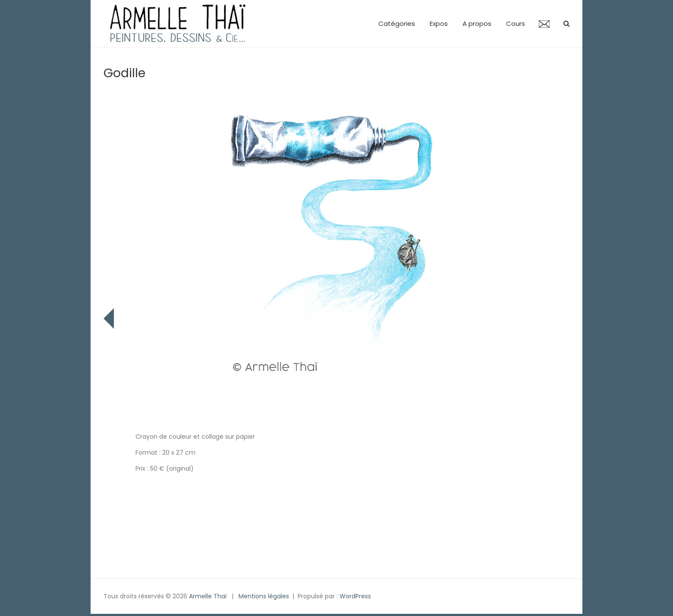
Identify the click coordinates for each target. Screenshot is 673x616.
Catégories (397, 24)
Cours (516, 24)
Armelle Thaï (208, 596)
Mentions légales (264, 596)
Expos (439, 24)
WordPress (355, 596)
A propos (477, 24)
